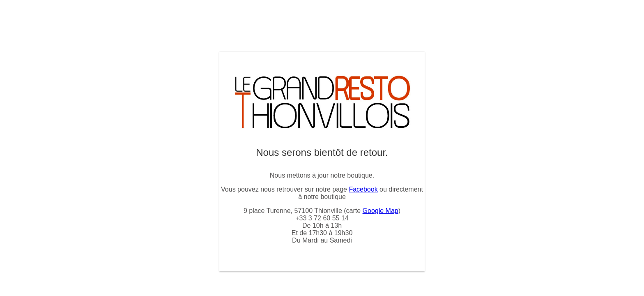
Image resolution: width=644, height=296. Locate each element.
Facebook (363, 189)
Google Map (381, 211)
